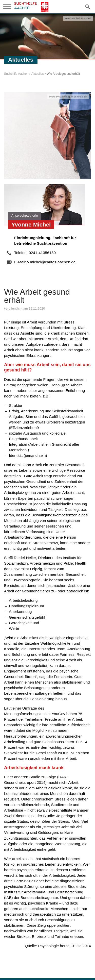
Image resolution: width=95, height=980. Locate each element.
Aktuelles (38, 74)
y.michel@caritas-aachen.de (51, 262)
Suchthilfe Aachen (16, 74)
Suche (88, 6)
